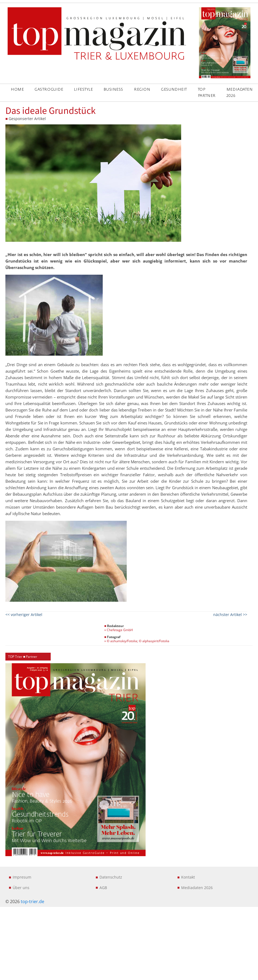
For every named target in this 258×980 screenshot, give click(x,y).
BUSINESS (113, 89)
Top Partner (207, 92)
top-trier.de (32, 901)
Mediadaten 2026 (197, 888)
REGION (142, 89)
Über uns (21, 888)
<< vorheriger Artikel (24, 615)
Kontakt (188, 877)
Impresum (22, 877)
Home (17, 89)
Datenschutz (111, 877)
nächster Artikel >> (230, 615)
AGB (103, 888)
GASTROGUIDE (49, 89)
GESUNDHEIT (174, 89)
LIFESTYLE (83, 89)
